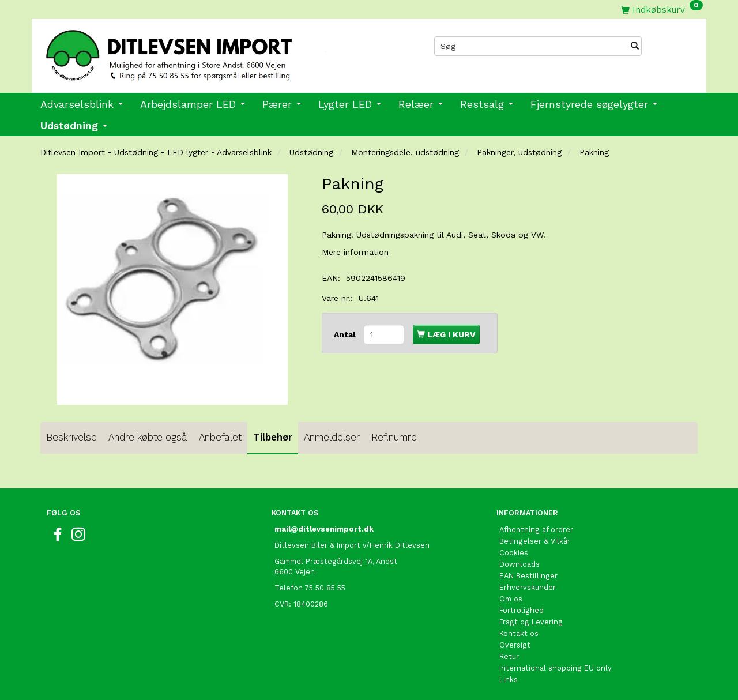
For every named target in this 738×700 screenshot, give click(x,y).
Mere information (355, 252)
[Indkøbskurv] (662, 10)
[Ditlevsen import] (200, 51)
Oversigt (515, 645)
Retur (509, 656)
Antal (346, 334)
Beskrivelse (71, 437)
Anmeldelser (332, 437)
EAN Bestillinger (528, 576)
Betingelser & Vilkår (535, 541)
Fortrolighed (522, 610)
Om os (511, 599)
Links (509, 680)
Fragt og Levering (531, 622)
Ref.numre (394, 437)
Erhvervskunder (528, 587)
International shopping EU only (556, 668)
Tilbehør (273, 437)
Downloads (519, 564)
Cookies (514, 553)
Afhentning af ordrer (536, 530)
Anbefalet (220, 437)
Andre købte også (148, 437)
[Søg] (635, 46)
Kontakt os (519, 633)
